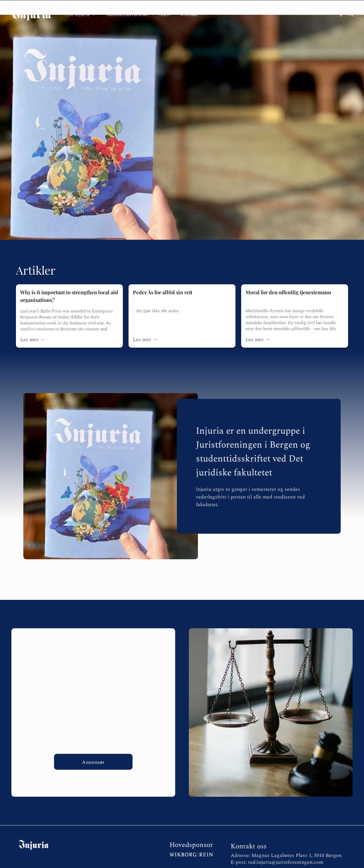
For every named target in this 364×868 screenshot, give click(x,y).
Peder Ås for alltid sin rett (163, 277)
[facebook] (335, 13)
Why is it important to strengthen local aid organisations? (69, 281)
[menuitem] (81, 13)
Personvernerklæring (201, 863)
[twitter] (349, 13)
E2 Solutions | (174, 863)
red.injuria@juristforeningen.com (286, 847)
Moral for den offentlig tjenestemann (288, 277)
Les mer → (33, 325)
